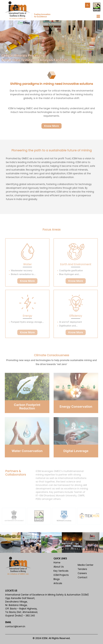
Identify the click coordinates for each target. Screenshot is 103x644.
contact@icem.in (15, 626)
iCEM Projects (61, 575)
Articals (58, 583)
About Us (59, 567)
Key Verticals (61, 571)
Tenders (82, 569)
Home (57, 563)
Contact (82, 577)
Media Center (85, 565)
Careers (82, 573)
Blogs (57, 579)
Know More (51, 127)
